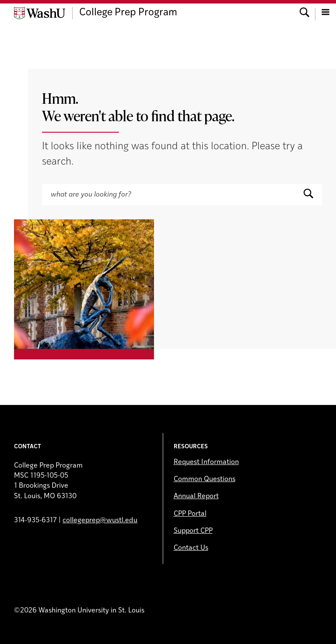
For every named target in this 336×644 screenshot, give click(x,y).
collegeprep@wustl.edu (100, 521)
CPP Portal (190, 514)
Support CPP (193, 531)
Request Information (206, 462)
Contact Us (191, 548)
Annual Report (196, 496)
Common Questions (205, 479)
